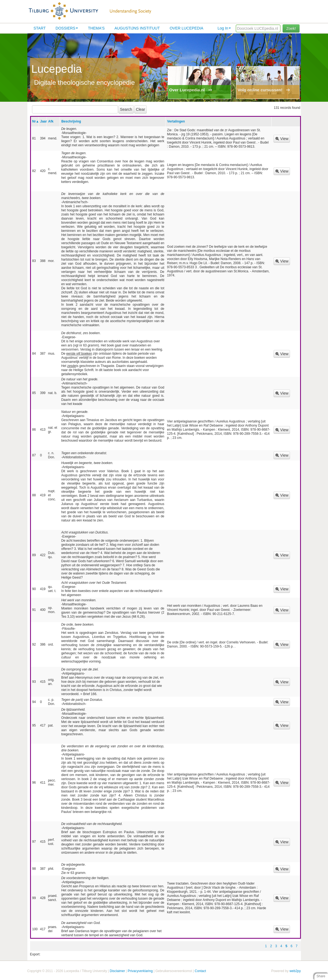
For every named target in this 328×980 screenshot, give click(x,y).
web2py (295, 971)
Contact (200, 971)
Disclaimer (117, 971)
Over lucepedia (186, 28)
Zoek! (291, 28)
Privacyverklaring (140, 971)
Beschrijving (71, 121)
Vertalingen (176, 121)
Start (40, 28)
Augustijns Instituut (137, 28)
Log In (224, 28)
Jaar (44, 121)
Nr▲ (36, 121)
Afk (51, 121)
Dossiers (67, 28)
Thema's (96, 28)
